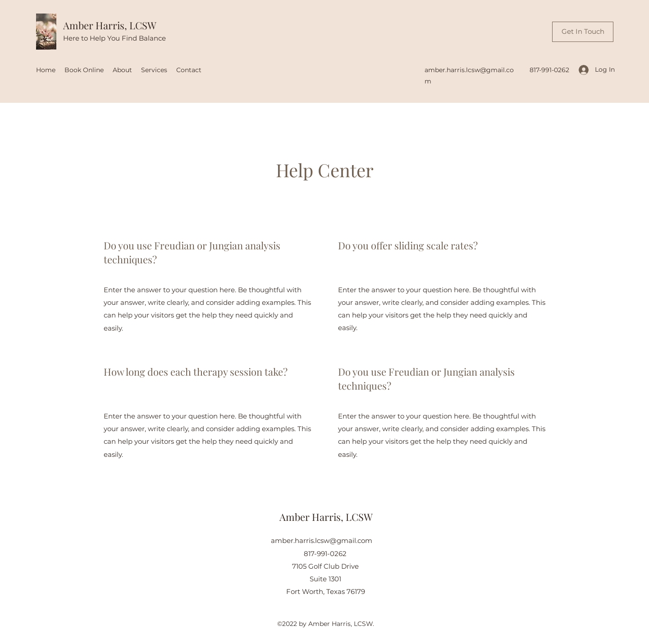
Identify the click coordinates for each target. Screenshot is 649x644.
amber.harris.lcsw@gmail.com (322, 540)
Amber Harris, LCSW (110, 25)
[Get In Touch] (583, 32)
